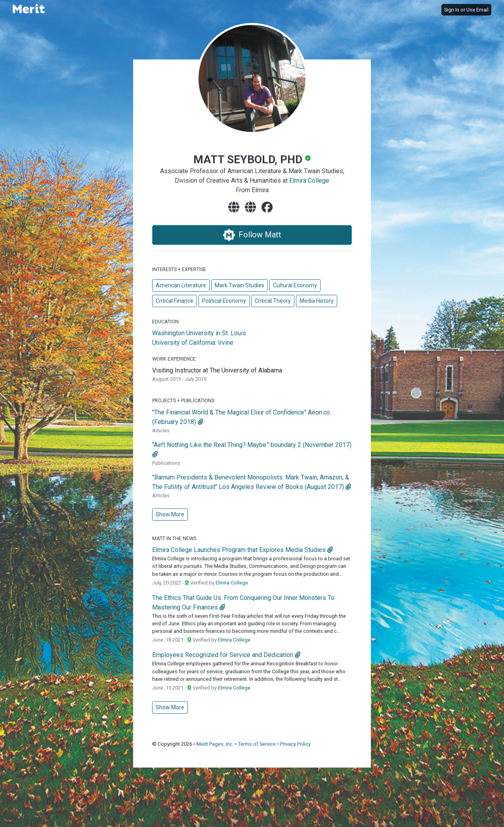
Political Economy (224, 301)
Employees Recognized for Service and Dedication (223, 655)
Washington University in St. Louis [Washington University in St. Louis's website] (199, 333)
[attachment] (200, 422)
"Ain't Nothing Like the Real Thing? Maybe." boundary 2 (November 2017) (252, 445)
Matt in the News (174, 538)
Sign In (452, 10)
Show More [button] (170, 514)
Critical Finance (175, 301)
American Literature (181, 285)
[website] (235, 208)
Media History (317, 301)
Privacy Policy (295, 744)
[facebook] (269, 208)
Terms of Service (257, 744)
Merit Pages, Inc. (215, 744)
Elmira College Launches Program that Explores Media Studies (239, 550)
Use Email (477, 10)
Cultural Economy (295, 285)
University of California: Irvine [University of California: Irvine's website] (193, 343)
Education (165, 322)
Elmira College (309, 180)
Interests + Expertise (179, 269)
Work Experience (174, 359)
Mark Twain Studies (240, 285)
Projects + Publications (183, 400)
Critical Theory (273, 301)
